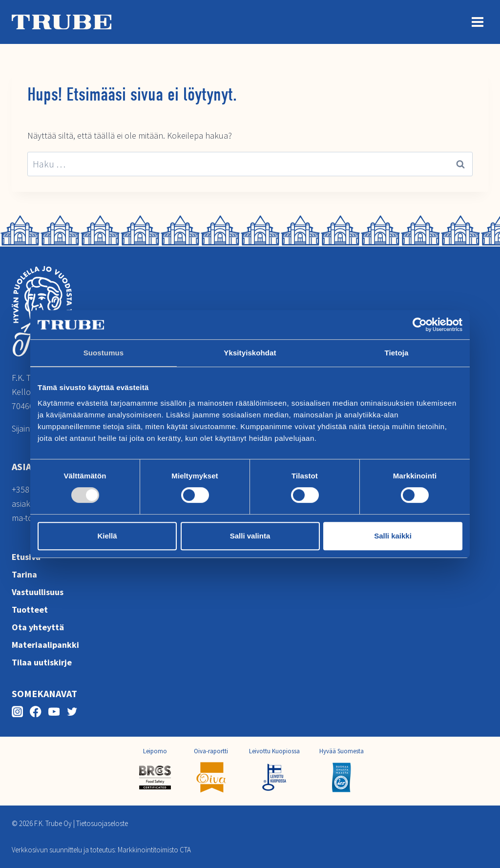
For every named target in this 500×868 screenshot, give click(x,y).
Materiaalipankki (45, 645)
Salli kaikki (393, 536)
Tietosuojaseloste (102, 823)
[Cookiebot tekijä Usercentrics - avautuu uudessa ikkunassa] (420, 325)
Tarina (24, 574)
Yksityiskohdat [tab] (250, 353)
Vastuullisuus (38, 592)
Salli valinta (250, 536)
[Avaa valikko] (477, 22)
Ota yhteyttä (38, 627)
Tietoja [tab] (397, 353)
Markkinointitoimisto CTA (154, 850)
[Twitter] (72, 712)
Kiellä (107, 536)
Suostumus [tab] (104, 353)
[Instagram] (17, 712)
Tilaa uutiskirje (42, 662)
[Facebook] (35, 712)
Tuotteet (30, 610)
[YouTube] (54, 712)
